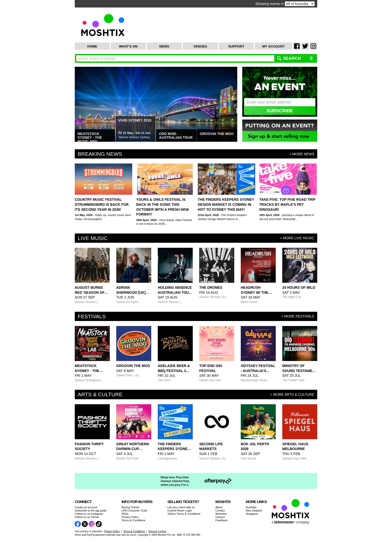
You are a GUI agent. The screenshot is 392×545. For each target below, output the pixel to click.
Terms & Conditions (133, 520)
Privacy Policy (130, 517)
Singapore (252, 514)
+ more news (302, 154)
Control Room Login (180, 510)
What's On (128, 46)
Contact (220, 510)
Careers (220, 517)
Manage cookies (157, 531)
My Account (273, 46)
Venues (200, 46)
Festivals (92, 316)
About (219, 507)
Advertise (221, 514)
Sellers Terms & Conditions (184, 514)
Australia (251, 507)
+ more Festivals (298, 316)
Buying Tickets (130, 507)
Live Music (93, 238)
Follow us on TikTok (87, 517)
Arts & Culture (100, 394)
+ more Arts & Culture (292, 394)
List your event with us (181, 507)
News (164, 46)
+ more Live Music (297, 238)
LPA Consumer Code (134, 510)
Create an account (86, 507)
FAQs (125, 514)
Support (236, 46)
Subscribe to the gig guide (91, 510)
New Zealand (254, 510)
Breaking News (100, 154)
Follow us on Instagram (89, 514)
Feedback (221, 520)
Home (92, 46)
